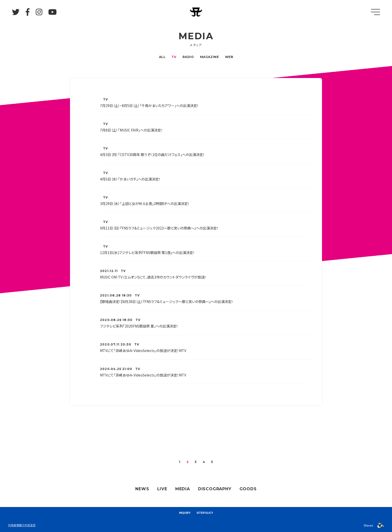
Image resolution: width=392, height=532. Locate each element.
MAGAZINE (209, 57)
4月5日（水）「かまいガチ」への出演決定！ (130, 179)
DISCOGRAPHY (215, 489)
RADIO (188, 57)
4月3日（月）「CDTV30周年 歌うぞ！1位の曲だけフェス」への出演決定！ (152, 154)
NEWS (142, 489)
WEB (229, 57)
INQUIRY (185, 513)
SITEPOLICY (205, 513)
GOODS (248, 489)
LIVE (162, 489)
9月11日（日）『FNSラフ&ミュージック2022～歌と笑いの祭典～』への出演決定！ (159, 228)
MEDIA (183, 489)
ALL (162, 57)
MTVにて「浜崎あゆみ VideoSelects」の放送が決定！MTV (143, 350)
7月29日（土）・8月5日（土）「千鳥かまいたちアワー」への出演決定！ (149, 105)
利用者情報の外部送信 (22, 525)
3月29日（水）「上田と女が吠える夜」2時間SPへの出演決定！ (145, 203)
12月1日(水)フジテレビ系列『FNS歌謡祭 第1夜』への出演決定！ (147, 252)
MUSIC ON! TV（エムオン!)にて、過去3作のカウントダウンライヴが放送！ (153, 277)
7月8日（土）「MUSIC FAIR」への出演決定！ (131, 130)
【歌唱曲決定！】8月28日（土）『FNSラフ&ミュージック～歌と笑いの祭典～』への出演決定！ (167, 301)
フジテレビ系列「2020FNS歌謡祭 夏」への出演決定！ (139, 326)
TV (174, 57)
